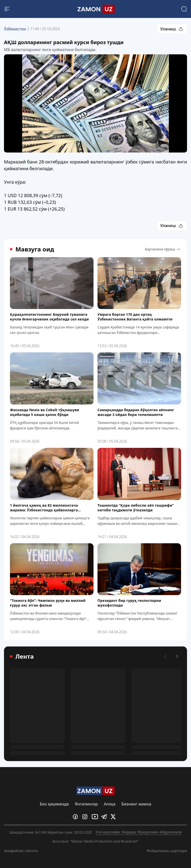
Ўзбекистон (15, 29)
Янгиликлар (86, 804)
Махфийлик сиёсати (21, 850)
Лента (22, 656)
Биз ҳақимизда (54, 804)
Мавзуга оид (32, 249)
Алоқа (110, 804)
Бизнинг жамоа (136, 804)
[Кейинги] (177, 656)
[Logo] (95, 9)
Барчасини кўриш (163, 249)
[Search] (184, 9)
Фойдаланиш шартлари (167, 850)
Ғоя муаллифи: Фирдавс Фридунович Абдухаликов (139, 832)
